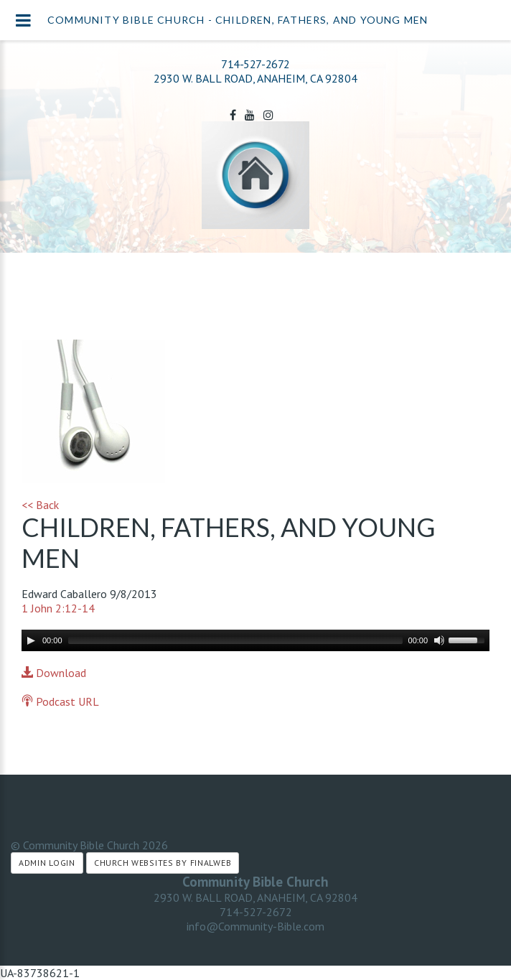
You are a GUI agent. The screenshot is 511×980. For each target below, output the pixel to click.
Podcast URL (60, 701)
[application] (255, 640)
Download (54, 673)
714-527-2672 (255, 64)
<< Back (40, 505)
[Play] (31, 640)
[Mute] (439, 640)
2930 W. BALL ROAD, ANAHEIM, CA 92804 (255, 897)
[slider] (235, 640)
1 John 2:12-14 (58, 608)
